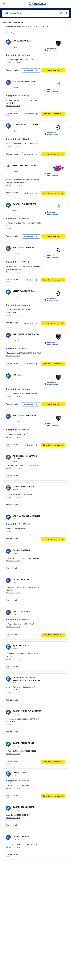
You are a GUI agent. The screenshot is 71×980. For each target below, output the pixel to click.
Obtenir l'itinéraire (13, 62)
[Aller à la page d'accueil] (38, 4)
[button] (61, 13)
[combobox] (35, 13)
